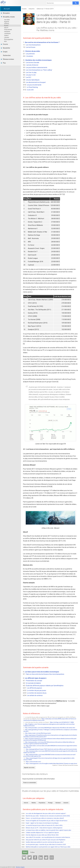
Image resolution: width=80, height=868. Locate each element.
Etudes (6, 26)
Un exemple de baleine (33, 683)
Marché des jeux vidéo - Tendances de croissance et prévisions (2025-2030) (46, 816)
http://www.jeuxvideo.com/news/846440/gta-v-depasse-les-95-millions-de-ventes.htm (50, 728)
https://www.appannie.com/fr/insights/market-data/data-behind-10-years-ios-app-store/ (52, 763)
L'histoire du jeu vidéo (32, 51)
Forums (4, 44)
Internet (26, 803)
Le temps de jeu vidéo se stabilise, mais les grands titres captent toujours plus (46, 830)
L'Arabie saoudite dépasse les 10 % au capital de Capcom (40, 833)
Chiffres (7, 24)
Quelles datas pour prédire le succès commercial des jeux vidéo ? (43, 842)
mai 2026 (7, 20)
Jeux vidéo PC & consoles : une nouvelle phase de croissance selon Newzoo (46, 837)
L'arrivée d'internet (32, 65)
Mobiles (34, 803)
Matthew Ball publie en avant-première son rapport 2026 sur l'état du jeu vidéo (46, 847)
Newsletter (6, 48)
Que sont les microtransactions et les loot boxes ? (42, 42)
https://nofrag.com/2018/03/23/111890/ (62, 722)
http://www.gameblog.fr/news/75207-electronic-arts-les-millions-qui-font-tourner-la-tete (51, 749)
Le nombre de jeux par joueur (37, 690)
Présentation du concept (34, 681)
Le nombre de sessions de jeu (37, 693)
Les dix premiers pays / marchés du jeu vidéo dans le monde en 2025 (44, 845)
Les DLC (29, 77)
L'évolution (29, 56)
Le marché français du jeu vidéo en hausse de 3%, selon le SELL (42, 825)
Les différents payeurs (35, 688)
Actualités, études (8, 17)
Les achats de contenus (35, 695)
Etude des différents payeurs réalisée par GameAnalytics (45, 686)
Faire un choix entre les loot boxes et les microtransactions (45, 674)
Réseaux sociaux (7, 59)
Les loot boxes (31, 47)
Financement (8, 30)
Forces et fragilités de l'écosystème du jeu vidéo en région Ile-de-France (44, 821)
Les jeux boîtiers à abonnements (37, 67)
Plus (3, 63)
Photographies (9, 39)
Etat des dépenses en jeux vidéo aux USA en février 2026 (40, 835)
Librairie (7, 37)
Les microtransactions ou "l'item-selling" (39, 70)
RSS (5, 41)
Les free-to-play (31, 72)
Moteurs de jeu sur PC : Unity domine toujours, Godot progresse (42, 828)
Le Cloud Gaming (32, 87)
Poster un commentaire (30, 783)
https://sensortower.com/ (33, 762)
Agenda (7, 22)
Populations (42, 803)
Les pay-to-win (31, 75)
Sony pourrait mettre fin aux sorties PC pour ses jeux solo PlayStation (43, 840)
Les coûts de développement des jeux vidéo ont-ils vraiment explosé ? (44, 813)
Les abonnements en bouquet (36, 82)
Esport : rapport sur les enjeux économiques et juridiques (40, 823)
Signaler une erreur (29, 767)
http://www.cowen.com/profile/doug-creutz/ (38, 733)
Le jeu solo (30, 90)
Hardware (7, 32)
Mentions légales (20, 867)
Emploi (4, 52)
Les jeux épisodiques (33, 80)
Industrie (66, 803)
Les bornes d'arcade (33, 63)
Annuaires (5, 13)
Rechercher (7, 55)
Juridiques (7, 33)
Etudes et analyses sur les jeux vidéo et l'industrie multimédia (50, 791)
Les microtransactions (33, 45)
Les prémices (30, 54)
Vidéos (6, 35)
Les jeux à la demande (34, 85)
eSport (6, 28)
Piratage (50, 803)
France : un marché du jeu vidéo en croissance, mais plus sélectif (43, 818)
